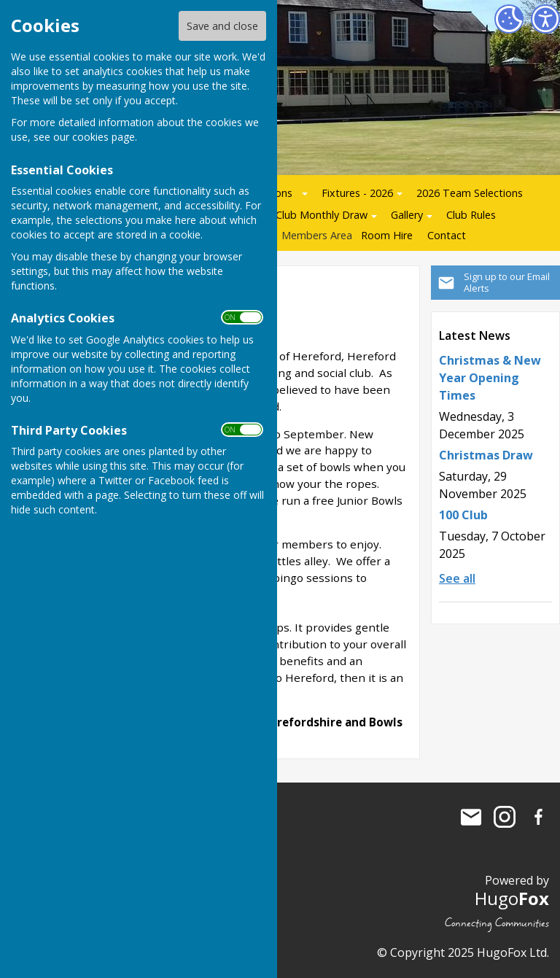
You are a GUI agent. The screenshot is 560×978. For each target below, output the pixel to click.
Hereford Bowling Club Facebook (538, 817)
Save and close (222, 26)
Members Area (317, 235)
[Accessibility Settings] (545, 19)
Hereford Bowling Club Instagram (505, 817)
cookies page (104, 137)
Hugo (512, 898)
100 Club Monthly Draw (311, 215)
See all (457, 578)
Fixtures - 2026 (357, 193)
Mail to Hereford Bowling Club (471, 817)
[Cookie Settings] (509, 19)
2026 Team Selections (470, 193)
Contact (447, 235)
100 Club (463, 515)
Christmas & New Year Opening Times (490, 378)
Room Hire (387, 235)
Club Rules (471, 215)
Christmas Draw (486, 455)
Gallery (407, 215)
